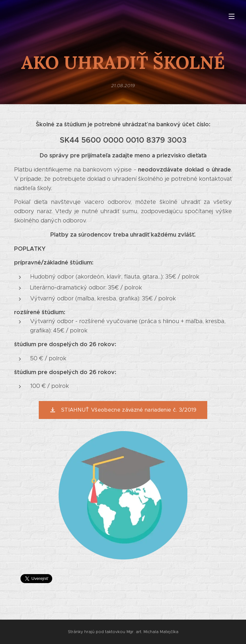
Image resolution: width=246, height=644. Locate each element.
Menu (232, 16)
